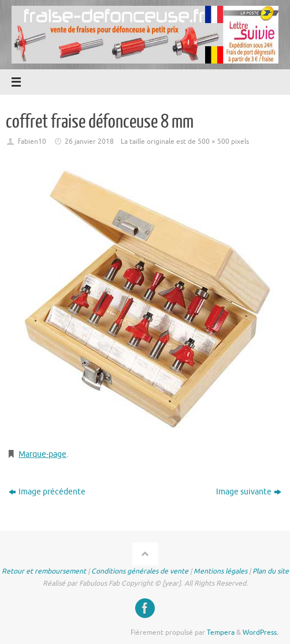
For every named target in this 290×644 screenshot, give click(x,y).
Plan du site (271, 571)
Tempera (221, 632)
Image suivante (249, 492)
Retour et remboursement (44, 571)
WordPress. (261, 632)
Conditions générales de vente (140, 571)
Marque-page (42, 454)
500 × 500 (213, 142)
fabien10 (32, 142)
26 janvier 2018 (89, 142)
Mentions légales (220, 571)
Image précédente (47, 492)
